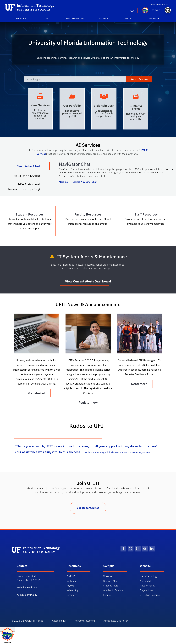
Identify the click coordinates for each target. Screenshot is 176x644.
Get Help (103, 18)
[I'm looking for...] (75, 79)
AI (47, 18)
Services (21, 18)
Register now (88, 402)
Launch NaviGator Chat (85, 182)
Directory (72, 595)
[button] (168, 10)
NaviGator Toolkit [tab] (29, 177)
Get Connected (75, 18)
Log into (129, 18)
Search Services (139, 79)
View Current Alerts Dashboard (88, 281)
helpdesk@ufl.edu (27, 595)
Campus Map (110, 581)
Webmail (72, 581)
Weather (108, 576)
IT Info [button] (156, 10)
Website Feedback (27, 587)
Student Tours (111, 586)
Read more (139, 384)
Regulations (146, 590)
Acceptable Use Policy (116, 621)
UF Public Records (150, 595)
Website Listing (148, 576)
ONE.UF (71, 576)
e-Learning (73, 590)
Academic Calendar (114, 590)
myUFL (71, 586)
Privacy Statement (85, 621)
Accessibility (147, 581)
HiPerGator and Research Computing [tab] (27, 187)
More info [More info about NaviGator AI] (64, 182)
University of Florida (160, 4)
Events (107, 595)
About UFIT (155, 18)
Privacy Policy (147, 586)
